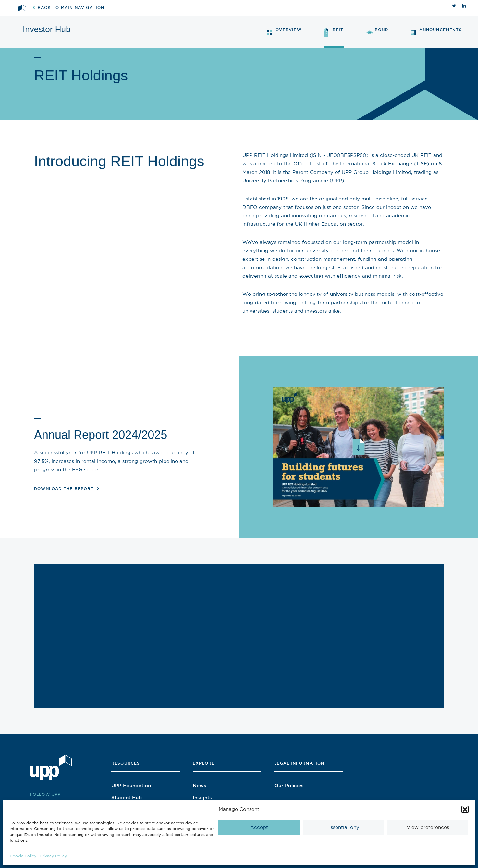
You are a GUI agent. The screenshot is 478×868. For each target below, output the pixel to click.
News (200, 785)
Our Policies (289, 785)
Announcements (436, 32)
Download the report (67, 489)
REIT (334, 32)
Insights (202, 797)
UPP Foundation (131, 785)
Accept (259, 827)
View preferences (428, 827)
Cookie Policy (23, 856)
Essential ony (343, 827)
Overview (284, 31)
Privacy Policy (53, 856)
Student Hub (127, 797)
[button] (465, 809)
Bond (377, 31)
